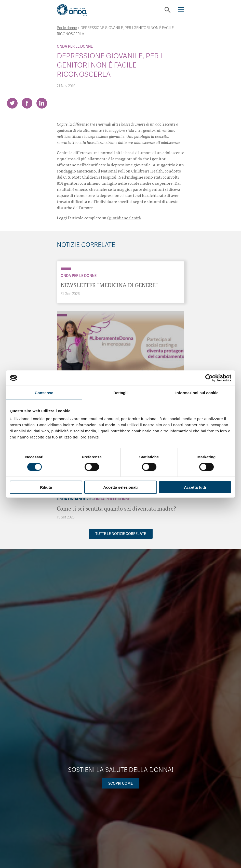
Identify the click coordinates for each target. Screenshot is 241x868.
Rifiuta (46, 487)
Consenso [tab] (44, 392)
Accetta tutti (195, 487)
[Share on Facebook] (27, 103)
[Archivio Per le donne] (66, 269)
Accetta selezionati (120, 487)
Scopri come (120, 783)
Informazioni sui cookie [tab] (197, 392)
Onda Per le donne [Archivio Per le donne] (75, 46)
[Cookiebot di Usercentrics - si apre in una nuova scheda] (209, 378)
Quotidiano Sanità (124, 218)
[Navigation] (181, 10)
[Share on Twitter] (12, 103)
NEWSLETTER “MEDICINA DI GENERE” (109, 285)
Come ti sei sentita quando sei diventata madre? (116, 508)
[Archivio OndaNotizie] (62, 313)
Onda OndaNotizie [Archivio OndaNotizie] (74, 499)
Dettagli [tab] (120, 392)
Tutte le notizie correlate (121, 534)
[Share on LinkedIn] (42, 103)
